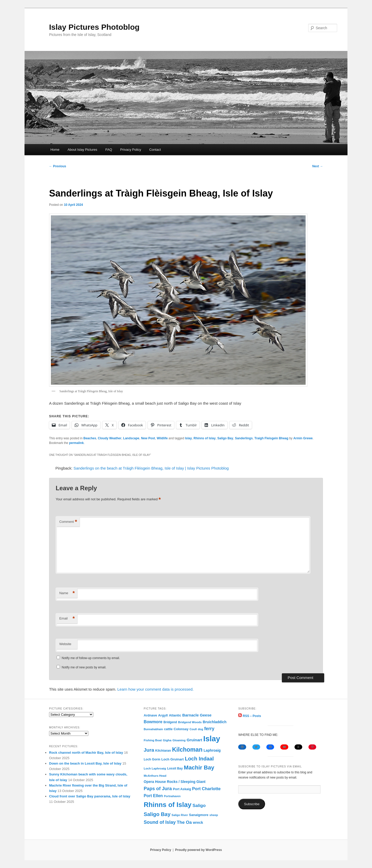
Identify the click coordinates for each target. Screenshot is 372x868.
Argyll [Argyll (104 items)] (163, 715)
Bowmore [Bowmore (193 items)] (153, 722)
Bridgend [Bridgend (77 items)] (170, 722)
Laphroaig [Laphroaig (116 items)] (212, 750)
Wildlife (162, 438)
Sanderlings (244, 438)
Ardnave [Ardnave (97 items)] (150, 715)
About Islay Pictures (82, 150)
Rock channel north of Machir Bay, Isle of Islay (86, 753)
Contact (155, 150)
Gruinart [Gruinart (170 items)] (194, 740)
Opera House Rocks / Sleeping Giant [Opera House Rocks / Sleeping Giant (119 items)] (175, 782)
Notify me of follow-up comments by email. (91, 658)
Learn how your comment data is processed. (155, 689)
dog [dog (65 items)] (201, 729)
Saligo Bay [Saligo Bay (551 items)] (157, 814)
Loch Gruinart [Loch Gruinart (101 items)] (173, 759)
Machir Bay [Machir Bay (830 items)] (199, 768)
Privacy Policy (131, 150)
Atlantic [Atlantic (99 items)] (175, 715)
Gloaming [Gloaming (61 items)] (179, 740)
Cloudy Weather (110, 438)
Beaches (90, 438)
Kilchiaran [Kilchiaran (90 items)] (163, 751)
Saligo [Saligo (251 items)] (199, 806)
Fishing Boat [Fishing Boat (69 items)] (153, 740)
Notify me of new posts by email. (84, 667)
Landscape (131, 438)
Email (67, 619)
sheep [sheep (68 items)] (214, 815)
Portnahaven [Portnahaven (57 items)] (172, 796)
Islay (188, 438)
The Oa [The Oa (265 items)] (184, 822)
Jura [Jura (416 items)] (149, 750)
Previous (58, 166)
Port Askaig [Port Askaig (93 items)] (182, 789)
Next (318, 166)
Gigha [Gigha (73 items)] (167, 740)
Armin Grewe (303, 438)
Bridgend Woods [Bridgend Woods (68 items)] (190, 722)
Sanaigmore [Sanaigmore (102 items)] (199, 815)
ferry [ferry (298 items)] (209, 729)
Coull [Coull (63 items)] (193, 729)
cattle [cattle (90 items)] (168, 729)
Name (67, 593)
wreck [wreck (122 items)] (198, 822)
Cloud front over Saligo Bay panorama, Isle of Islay (90, 796)
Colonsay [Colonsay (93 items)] (181, 729)
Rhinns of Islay (204, 438)
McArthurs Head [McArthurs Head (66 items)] (155, 776)
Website (65, 644)
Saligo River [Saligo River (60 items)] (180, 815)
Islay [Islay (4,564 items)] (212, 739)
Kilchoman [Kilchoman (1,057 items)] (187, 750)
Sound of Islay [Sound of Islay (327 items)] (160, 822)
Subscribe (252, 804)
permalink (76, 443)
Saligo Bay (225, 438)
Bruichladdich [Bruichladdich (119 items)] (215, 722)
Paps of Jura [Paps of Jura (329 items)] (158, 789)
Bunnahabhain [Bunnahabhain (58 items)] (153, 729)
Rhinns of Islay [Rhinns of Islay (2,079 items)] (168, 805)
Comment (68, 522)
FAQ (109, 150)
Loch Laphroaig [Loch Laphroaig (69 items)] (155, 768)
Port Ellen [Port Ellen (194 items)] (153, 796)
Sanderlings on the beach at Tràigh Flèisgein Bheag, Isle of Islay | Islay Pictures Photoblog (151, 468)
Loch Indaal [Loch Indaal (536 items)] (199, 759)
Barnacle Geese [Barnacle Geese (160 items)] (197, 715)
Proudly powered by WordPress (199, 850)
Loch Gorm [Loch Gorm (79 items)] (152, 759)
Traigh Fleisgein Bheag (271, 438)
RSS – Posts (250, 716)
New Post (148, 438)
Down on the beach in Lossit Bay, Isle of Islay (85, 763)
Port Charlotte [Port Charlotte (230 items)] (206, 789)
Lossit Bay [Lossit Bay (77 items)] (175, 768)
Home (55, 150)
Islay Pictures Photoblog (94, 27)
